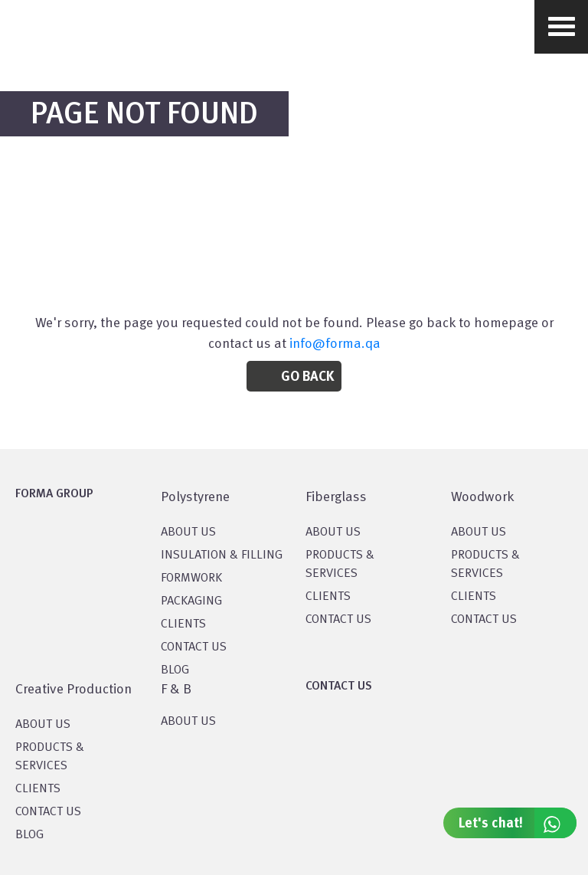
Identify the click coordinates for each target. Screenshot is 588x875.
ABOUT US (188, 722)
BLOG (175, 670)
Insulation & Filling (222, 555)
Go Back (307, 377)
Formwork (191, 578)
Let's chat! (518, 823)
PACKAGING (191, 601)
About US (188, 533)
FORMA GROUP (54, 494)
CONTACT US (194, 647)
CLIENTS (183, 624)
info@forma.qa (335, 344)
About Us (333, 533)
